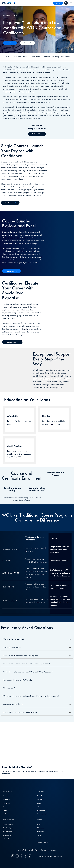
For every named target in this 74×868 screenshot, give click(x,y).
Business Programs (8, 824)
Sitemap (54, 850)
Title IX (39, 807)
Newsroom (6, 807)
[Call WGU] (66, 3)
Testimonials (40, 839)
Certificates (46, 57)
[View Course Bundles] (11, 271)
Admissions (40, 800)
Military (39, 824)
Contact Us (45, 850)
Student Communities (43, 842)
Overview (7, 57)
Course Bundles (36, 57)
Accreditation (7, 803)
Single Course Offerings (20, 57)
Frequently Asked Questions (61, 57)
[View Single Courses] (10, 203)
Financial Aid (41, 832)
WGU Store (6, 814)
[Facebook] (17, 856)
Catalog (39, 803)
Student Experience (8, 832)
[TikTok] (30, 856)
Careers (5, 810)
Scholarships (7, 839)
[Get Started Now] (37, 134)
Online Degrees (7, 835)
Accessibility (6, 800)
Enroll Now (58, 3)
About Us (6, 796)
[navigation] (71, 3)
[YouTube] (26, 856)
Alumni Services (41, 810)
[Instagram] (21, 856)
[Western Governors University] (9, 3)
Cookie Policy (34, 850)
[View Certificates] (12, 342)
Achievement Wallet (42, 814)
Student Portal (41, 796)
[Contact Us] (10, 43)
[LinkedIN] (13, 856)
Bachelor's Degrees (8, 828)
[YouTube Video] (37, 741)
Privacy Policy (22, 850)
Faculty (39, 835)
